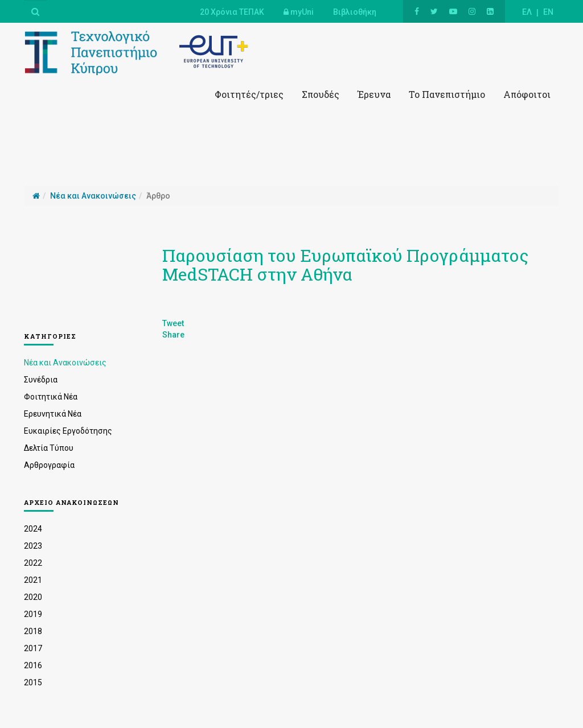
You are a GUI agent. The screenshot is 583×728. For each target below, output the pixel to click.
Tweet (173, 323)
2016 (33, 665)
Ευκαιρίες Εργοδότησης (68, 431)
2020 (33, 597)
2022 (33, 563)
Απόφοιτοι (527, 94)
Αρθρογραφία (49, 465)
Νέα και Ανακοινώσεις (65, 363)
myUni (299, 12)
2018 (33, 631)
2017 (33, 648)
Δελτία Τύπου (49, 448)
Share (173, 335)
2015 (33, 682)
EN (548, 12)
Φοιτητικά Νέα (51, 397)
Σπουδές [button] (321, 94)
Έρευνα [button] (374, 94)
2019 (33, 614)
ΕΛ (527, 12)
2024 (33, 529)
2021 (33, 580)
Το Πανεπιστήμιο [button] (447, 94)
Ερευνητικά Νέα (53, 414)
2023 (33, 546)
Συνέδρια (41, 380)
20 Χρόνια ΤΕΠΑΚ (232, 12)
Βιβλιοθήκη (355, 12)
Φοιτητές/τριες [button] (249, 94)
